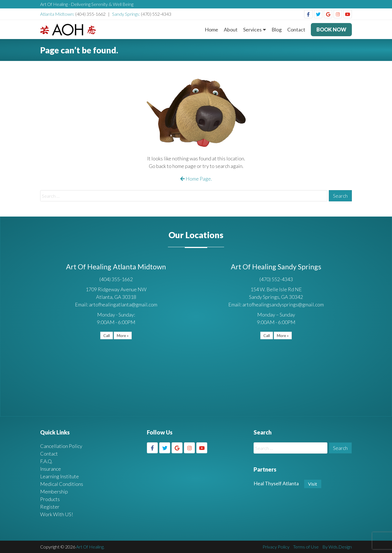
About (231, 29)
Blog (277, 29)
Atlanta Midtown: (58, 14)
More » (123, 335)
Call (107, 335)
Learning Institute (60, 476)
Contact (296, 29)
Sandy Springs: (127, 14)
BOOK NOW (331, 29)
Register (50, 507)
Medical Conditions (62, 484)
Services (252, 29)
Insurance (51, 469)
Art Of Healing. (90, 547)
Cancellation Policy (61, 446)
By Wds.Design (337, 547)
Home (211, 29)
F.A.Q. (46, 461)
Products (50, 499)
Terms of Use (306, 547)
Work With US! (57, 514)
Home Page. (196, 179)
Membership (54, 491)
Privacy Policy (276, 547)
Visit (313, 484)
